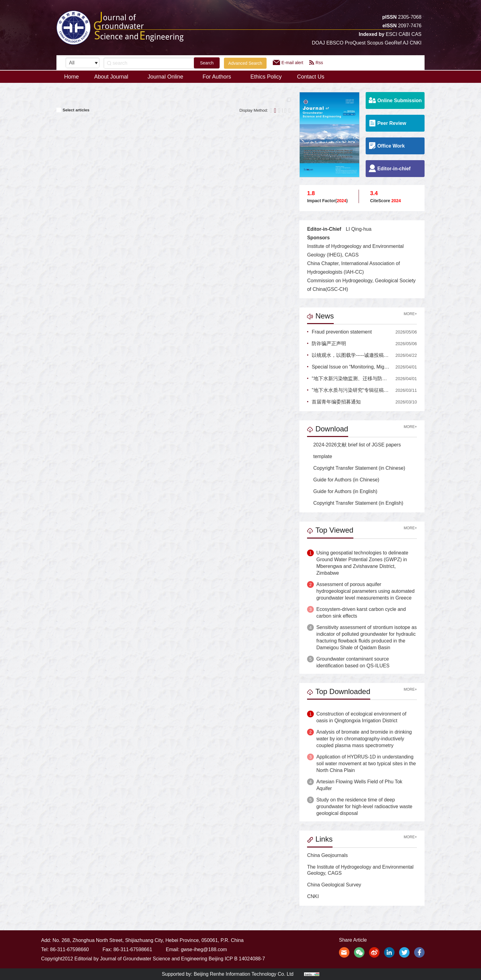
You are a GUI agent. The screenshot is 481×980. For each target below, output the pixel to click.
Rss (316, 62)
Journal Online (167, 77)
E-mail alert (288, 62)
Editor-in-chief (390, 168)
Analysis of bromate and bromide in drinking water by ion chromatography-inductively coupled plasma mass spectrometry (364, 739)
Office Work (387, 146)
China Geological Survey (334, 885)
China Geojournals (327, 855)
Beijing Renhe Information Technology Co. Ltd (244, 974)
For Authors (219, 77)
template (319, 456)
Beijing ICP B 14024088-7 (237, 959)
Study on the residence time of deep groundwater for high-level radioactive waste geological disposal (364, 806)
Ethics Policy (266, 77)
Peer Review (387, 123)
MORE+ (410, 314)
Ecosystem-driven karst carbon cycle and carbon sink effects (361, 613)
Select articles (73, 110)
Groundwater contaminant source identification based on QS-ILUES (353, 662)
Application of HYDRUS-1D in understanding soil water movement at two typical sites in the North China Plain (366, 764)
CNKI (313, 896)
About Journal (113, 77)
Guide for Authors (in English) (342, 491)
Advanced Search (245, 63)
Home (71, 77)
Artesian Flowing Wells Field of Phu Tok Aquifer (359, 785)
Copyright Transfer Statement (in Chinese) (356, 468)
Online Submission (395, 100)
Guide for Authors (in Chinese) (343, 480)
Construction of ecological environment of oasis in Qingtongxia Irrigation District (361, 717)
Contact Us (311, 77)
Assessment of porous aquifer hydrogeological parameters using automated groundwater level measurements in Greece (365, 591)
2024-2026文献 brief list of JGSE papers (354, 445)
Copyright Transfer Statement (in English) (355, 503)
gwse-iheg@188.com (204, 949)
